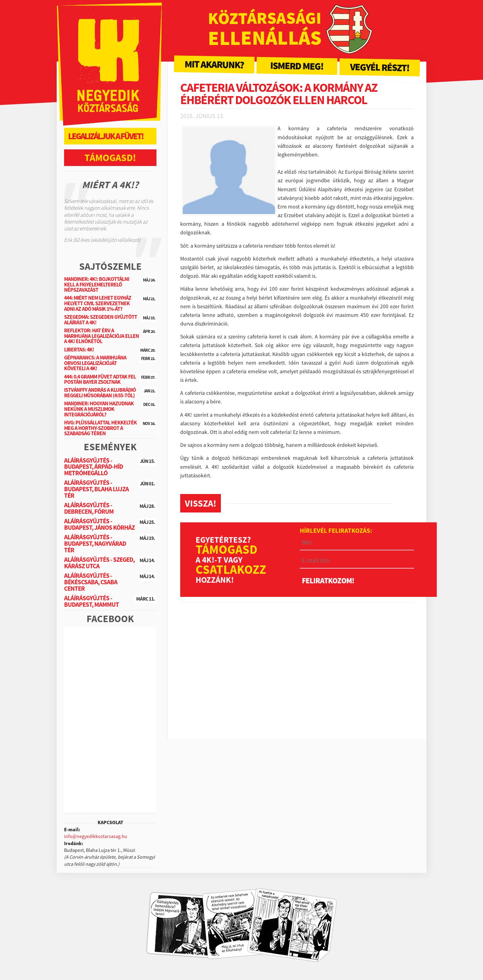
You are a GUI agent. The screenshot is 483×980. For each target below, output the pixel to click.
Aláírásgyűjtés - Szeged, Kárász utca (99, 563)
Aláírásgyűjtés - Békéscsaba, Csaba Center (91, 582)
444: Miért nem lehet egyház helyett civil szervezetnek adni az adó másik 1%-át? (98, 303)
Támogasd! (110, 158)
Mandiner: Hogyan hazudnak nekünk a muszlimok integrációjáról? (99, 409)
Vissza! (201, 503)
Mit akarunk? (214, 64)
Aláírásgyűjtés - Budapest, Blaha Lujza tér (96, 489)
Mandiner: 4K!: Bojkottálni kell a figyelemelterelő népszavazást (97, 284)
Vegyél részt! (380, 67)
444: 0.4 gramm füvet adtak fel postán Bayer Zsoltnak (100, 379)
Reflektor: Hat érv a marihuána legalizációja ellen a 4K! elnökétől (101, 336)
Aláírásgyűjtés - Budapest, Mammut (91, 601)
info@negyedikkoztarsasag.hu (96, 836)
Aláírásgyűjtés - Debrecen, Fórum (89, 508)
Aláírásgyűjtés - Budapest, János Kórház (99, 524)
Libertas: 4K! (79, 350)
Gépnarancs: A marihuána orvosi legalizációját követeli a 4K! (95, 363)
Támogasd (227, 549)
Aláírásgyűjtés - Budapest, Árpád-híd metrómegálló (93, 467)
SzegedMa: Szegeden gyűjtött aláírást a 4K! (101, 320)
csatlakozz (231, 569)
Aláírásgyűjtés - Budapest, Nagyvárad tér (95, 544)
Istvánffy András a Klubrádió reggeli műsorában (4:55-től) (100, 393)
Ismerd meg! (297, 66)
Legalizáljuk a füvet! (106, 136)
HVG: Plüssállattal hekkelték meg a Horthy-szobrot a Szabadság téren (100, 428)
